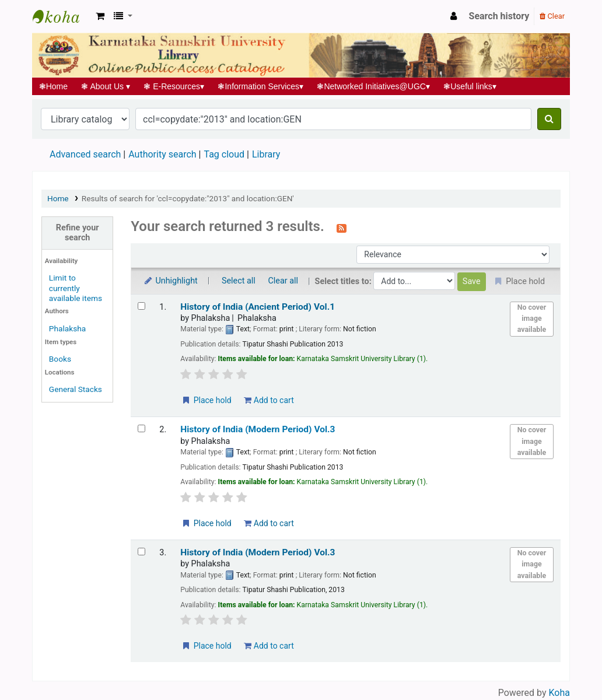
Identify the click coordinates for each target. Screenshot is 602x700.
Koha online (62, 16)
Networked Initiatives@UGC (374, 86)
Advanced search (85, 154)
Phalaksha (67, 328)
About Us (106, 86)
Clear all (283, 281)
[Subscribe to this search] (342, 228)
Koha (559, 693)
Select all (239, 281)
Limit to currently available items (76, 288)
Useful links (470, 86)
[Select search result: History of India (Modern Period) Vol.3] (141, 428)
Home (53, 86)
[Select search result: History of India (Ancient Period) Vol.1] (141, 306)
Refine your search (78, 233)
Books (60, 359)
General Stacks (76, 389)
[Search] (549, 119)
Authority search (162, 154)
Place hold (206, 400)
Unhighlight (170, 281)
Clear (552, 16)
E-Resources (174, 86)
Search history (499, 16)
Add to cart (269, 400)
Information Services (261, 86)
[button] (100, 16)
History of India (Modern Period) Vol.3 (258, 429)
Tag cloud (224, 154)
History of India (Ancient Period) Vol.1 (258, 307)
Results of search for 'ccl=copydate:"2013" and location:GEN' (188, 198)
